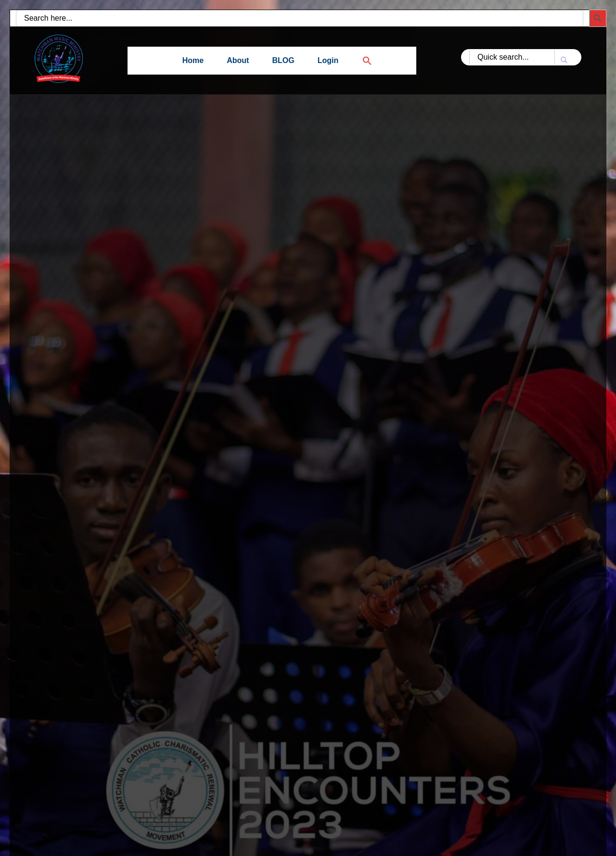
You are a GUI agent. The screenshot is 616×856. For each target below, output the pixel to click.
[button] (361, 60)
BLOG (283, 60)
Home (193, 60)
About (238, 60)
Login (328, 60)
